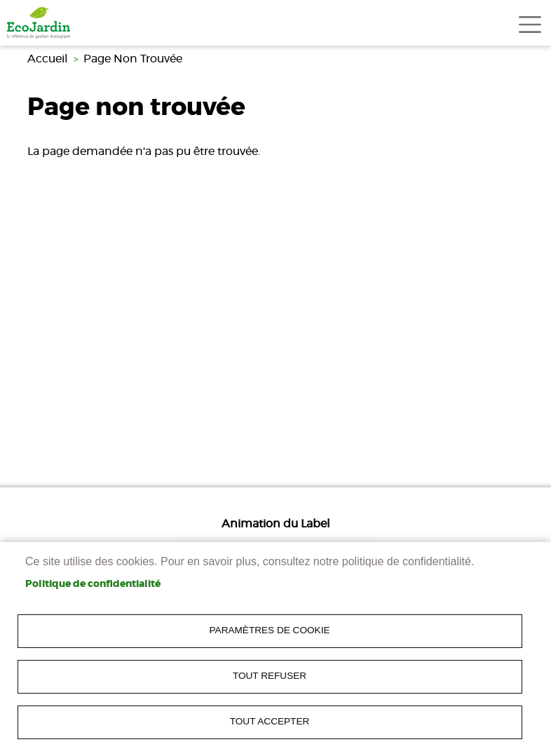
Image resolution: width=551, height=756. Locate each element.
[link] (39, 23)
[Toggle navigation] (530, 25)
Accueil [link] (48, 59)
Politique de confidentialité (93, 584)
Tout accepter (270, 721)
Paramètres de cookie (270, 630)
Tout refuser (270, 676)
